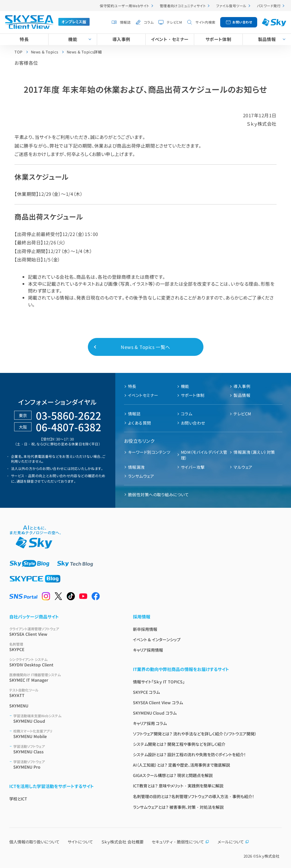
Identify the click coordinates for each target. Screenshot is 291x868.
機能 (73, 39)
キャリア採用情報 (148, 650)
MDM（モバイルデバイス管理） (204, 455)
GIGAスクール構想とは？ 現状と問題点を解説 (173, 775)
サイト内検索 (205, 22)
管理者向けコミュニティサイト (183, 6)
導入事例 (121, 39)
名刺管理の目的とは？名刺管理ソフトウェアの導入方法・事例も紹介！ (194, 796)
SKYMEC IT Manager (64, 678)
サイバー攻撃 (193, 467)
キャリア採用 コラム (150, 723)
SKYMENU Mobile (66, 734)
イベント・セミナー (170, 39)
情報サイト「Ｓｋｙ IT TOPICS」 (159, 682)
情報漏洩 (136, 467)
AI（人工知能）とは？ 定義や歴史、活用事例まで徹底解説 (182, 765)
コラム (149, 22)
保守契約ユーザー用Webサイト (124, 6)
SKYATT (64, 693)
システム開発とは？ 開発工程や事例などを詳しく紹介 (179, 744)
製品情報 (267, 39)
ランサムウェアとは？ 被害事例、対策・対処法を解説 (178, 807)
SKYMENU (19, 706)
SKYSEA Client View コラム (158, 702)
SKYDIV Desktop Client (64, 662)
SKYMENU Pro (66, 764)
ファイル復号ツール (231, 6)
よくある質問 (140, 423)
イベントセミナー (143, 395)
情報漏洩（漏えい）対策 (254, 452)
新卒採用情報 (145, 629)
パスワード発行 (269, 6)
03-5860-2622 (68, 415)
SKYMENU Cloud (66, 719)
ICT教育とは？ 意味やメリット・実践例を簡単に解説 (178, 786)
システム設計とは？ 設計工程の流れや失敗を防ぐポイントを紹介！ (190, 754)
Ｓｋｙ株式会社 (268, 856)
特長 (24, 39)
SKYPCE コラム (147, 692)
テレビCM (174, 22)
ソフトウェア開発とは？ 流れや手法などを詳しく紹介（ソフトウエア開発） (195, 734)
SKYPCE (64, 647)
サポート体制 (218, 39)
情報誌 (125, 22)
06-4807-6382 (68, 427)
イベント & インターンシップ (157, 640)
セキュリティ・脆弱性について (180, 842)
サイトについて (80, 842)
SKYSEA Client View (64, 632)
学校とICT (18, 799)
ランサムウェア (141, 476)
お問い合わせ (242, 22)
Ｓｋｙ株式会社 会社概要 (123, 842)
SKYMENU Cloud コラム (155, 713)
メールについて (233, 842)
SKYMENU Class (66, 749)
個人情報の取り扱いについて (34, 842)
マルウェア (243, 467)
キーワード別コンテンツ (149, 452)
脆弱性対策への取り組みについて (158, 495)
